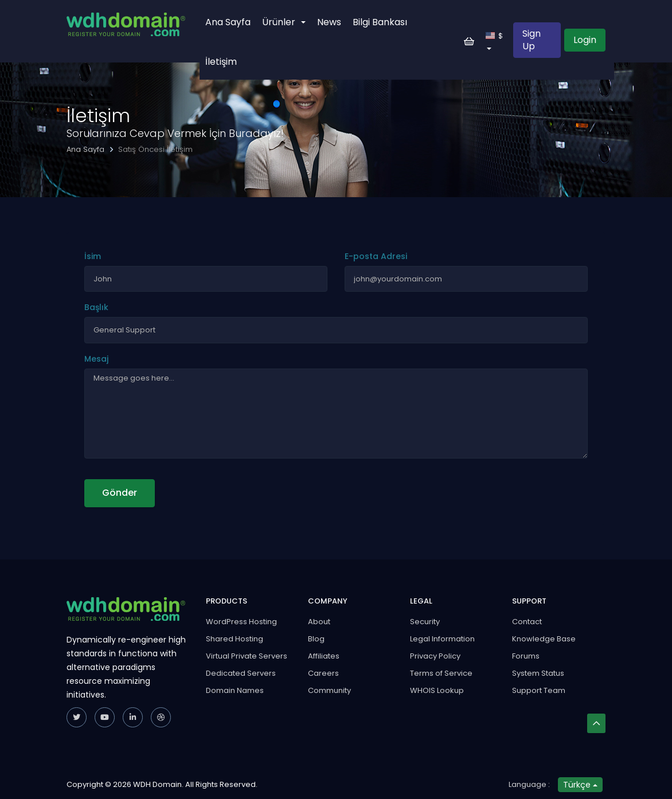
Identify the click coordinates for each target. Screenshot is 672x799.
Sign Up (532, 40)
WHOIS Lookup (437, 690)
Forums (526, 656)
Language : (529, 784)
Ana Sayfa (228, 22)
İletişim (221, 62)
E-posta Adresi (376, 256)
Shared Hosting (235, 639)
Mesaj (96, 359)
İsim (93, 256)
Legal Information (442, 639)
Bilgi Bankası (380, 22)
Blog (316, 639)
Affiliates (324, 656)
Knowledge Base (544, 639)
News (329, 22)
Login (585, 40)
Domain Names (235, 690)
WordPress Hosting (241, 622)
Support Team (539, 690)
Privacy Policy (435, 656)
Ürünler (284, 22)
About (319, 622)
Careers (323, 673)
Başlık (96, 307)
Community (329, 690)
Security (425, 622)
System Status (538, 673)
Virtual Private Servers (247, 656)
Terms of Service (441, 673)
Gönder (120, 493)
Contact (527, 622)
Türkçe (580, 785)
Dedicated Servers (241, 673)
